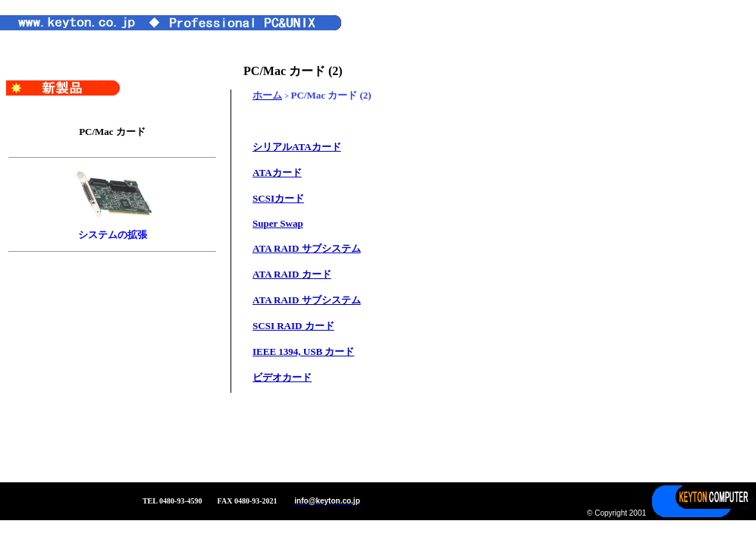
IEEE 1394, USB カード (303, 351)
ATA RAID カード (292, 274)
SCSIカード (278, 198)
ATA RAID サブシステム (307, 248)
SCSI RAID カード (293, 326)
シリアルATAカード (297, 147)
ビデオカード (282, 377)
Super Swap (278, 223)
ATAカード (277, 173)
